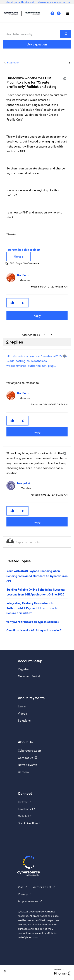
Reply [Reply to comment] (37, 432)
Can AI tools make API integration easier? (34, 630)
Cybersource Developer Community (11, 13)
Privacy (23, 894)
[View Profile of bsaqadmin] (25, 483)
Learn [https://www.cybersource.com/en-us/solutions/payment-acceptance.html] (22, 706)
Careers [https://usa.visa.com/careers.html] (23, 772)
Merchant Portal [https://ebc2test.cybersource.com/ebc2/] (29, 676)
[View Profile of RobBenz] (24, 275)
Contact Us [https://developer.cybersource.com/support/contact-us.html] (26, 758)
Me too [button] (19, 256)
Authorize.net (42, 887)
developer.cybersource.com (54, 2)
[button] (12, 303)
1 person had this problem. (24, 249)
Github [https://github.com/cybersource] (22, 816)
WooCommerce (31, 263)
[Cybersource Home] (29, 866)
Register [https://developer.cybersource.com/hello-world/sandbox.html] (24, 669)
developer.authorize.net (21, 2)
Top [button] (5, 971)
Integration (13, 62)
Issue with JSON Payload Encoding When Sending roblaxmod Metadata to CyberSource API (37, 576)
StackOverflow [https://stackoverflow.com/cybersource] (28, 823)
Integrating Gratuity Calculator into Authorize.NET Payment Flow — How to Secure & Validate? (32, 608)
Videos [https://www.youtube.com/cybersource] (22, 713)
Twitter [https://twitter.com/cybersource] (23, 802)
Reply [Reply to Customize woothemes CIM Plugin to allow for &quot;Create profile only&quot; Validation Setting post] (37, 316)
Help (54, 13)
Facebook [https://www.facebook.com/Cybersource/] (24, 809)
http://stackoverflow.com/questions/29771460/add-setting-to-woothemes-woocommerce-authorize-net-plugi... (37, 361)
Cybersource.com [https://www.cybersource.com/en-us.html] (30, 750)
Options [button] (69, 63)
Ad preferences (28, 901)
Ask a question (37, 44)
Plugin (19, 263)
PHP (12, 263)
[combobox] (37, 34)
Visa (21, 887)
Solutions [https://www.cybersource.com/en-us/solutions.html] (24, 720)
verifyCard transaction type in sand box (33, 622)
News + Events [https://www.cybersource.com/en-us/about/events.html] (28, 765)
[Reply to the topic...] (42, 542)
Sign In (59, 13)
